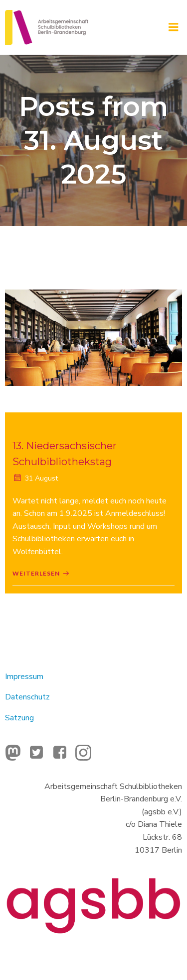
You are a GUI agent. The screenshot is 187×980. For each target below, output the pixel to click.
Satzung (19, 718)
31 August (35, 478)
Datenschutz (27, 697)
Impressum (24, 677)
